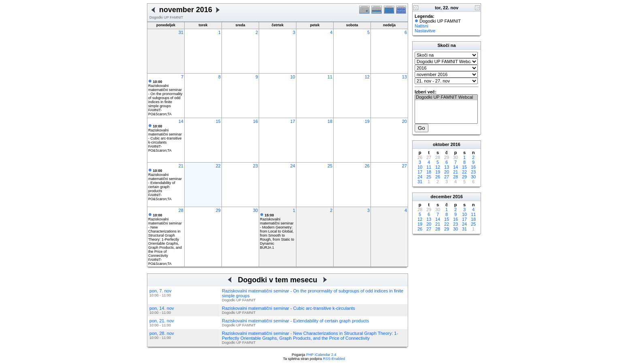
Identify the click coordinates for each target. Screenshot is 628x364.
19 (367, 121)
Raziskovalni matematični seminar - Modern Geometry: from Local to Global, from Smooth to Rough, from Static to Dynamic (277, 229)
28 (181, 210)
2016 (455, 144)
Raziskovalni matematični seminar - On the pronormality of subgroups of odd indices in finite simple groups (165, 94)
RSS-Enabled (334, 359)
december (441, 197)
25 (330, 166)
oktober (441, 144)
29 (218, 210)
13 (404, 77)
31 (181, 32)
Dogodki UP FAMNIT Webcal (446, 97)
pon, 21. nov (162, 321)
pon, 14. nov (162, 308)
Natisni (422, 26)
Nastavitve (425, 31)
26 (367, 166)
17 (293, 121)
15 (218, 121)
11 (330, 77)
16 (255, 121)
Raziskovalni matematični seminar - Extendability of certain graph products (165, 181)
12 (367, 77)
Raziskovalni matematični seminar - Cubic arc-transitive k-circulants (165, 134)
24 (293, 166)
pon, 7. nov (160, 291)
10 (293, 77)
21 (181, 166)
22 (218, 166)
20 (404, 121)
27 (404, 166)
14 (181, 121)
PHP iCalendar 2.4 (321, 355)
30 (255, 210)
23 (255, 166)
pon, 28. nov (162, 333)
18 (330, 121)
